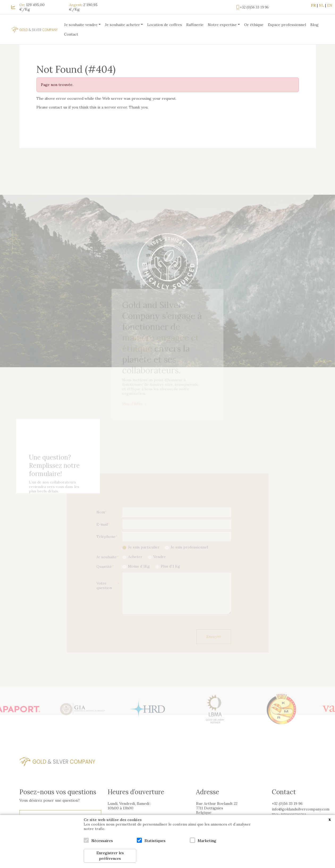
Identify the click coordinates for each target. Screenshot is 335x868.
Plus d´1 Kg (170, 573)
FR (313, 5)
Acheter (135, 563)
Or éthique (254, 25)
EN (330, 5)
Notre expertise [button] (222, 25)
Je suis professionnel (189, 554)
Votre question (104, 593)
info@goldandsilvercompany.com (301, 809)
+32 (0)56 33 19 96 (252, 7)
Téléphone (106, 543)
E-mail (102, 531)
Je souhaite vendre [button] (81, 25)
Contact (71, 34)
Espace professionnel (287, 25)
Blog (314, 25)
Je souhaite (107, 564)
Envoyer (214, 644)
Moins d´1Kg (139, 573)
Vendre (160, 563)
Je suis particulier (144, 554)
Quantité (104, 573)
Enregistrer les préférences (110, 856)
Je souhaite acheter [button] (122, 25)
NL (321, 5)
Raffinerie (195, 25)
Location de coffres (165, 25)
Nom (101, 519)
